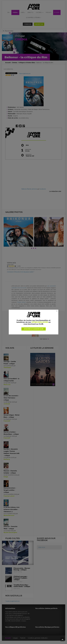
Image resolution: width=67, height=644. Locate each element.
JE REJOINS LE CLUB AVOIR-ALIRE (34, 329)
